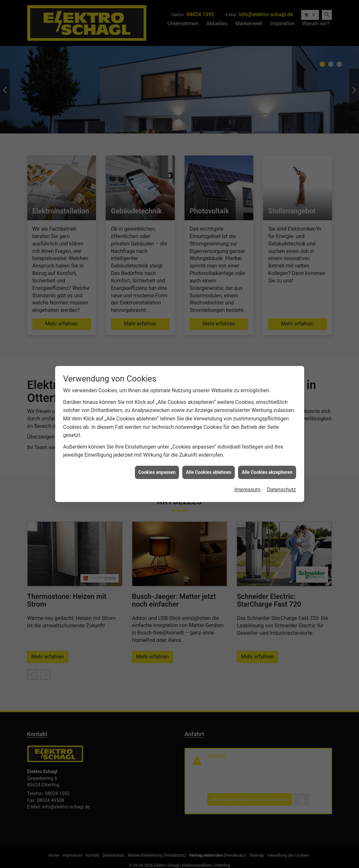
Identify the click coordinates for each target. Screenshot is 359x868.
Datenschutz (281, 490)
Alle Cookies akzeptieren (267, 472)
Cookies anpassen (157, 472)
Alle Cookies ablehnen (209, 472)
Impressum (248, 490)
